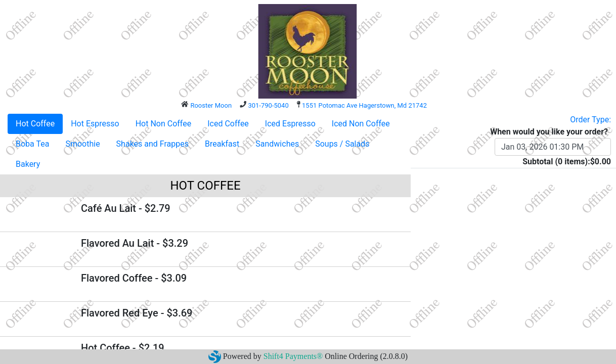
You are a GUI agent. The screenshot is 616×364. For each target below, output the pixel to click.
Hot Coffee (35, 124)
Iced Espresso (290, 124)
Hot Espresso (95, 124)
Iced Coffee (228, 124)
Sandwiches (277, 144)
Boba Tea (32, 144)
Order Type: (590, 120)
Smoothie (82, 144)
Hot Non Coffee (164, 124)
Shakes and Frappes (152, 144)
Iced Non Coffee (361, 124)
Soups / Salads (342, 144)
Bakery (28, 164)
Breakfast (222, 144)
